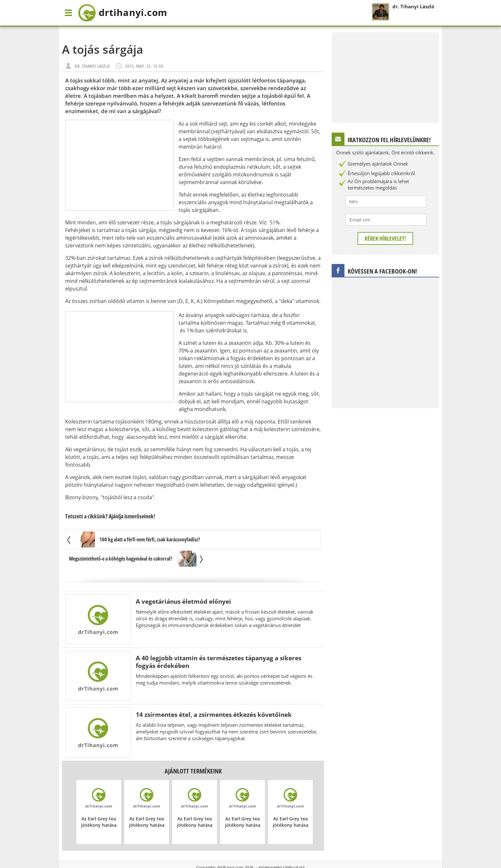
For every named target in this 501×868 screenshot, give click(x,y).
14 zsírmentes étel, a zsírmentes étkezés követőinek (214, 696)
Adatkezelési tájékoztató (282, 849)
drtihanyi (127, 13)
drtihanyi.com (230, 849)
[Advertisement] (119, 165)
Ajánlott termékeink (193, 752)
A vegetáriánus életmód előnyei (183, 582)
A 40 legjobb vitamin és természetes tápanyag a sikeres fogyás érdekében (219, 643)
